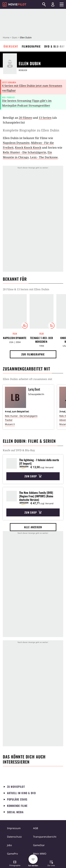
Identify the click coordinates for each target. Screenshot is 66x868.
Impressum (14, 828)
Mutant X (10, 424)
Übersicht (11, 46)
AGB (36, 828)
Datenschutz (14, 837)
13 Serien (45, 118)
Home (6, 37)
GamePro (12, 854)
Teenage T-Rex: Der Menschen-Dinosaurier (42, 340)
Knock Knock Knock (28, 148)
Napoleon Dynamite (16, 143)
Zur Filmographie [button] (33, 354)
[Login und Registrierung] (53, 4)
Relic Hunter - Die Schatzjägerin (24, 152)
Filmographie (31, 46)
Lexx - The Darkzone (44, 157)
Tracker (9, 420)
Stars (15, 37)
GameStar (39, 845)
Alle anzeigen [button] (33, 527)
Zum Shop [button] (33, 476)
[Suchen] (44, 4)
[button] (15, 864)
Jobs (10, 845)
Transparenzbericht (45, 837)
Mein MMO (40, 854)
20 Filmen (25, 118)
